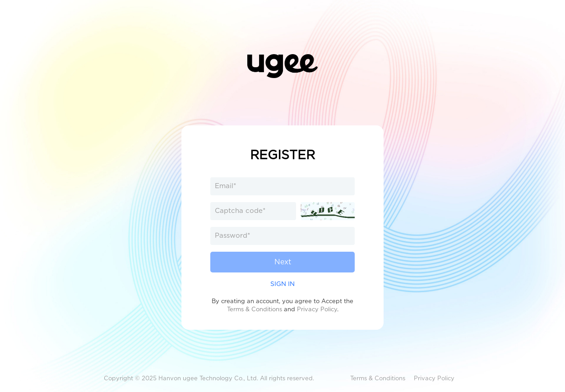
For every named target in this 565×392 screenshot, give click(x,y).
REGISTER (282, 155)
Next (283, 262)
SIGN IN (282, 284)
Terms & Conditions (255, 309)
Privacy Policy (317, 309)
